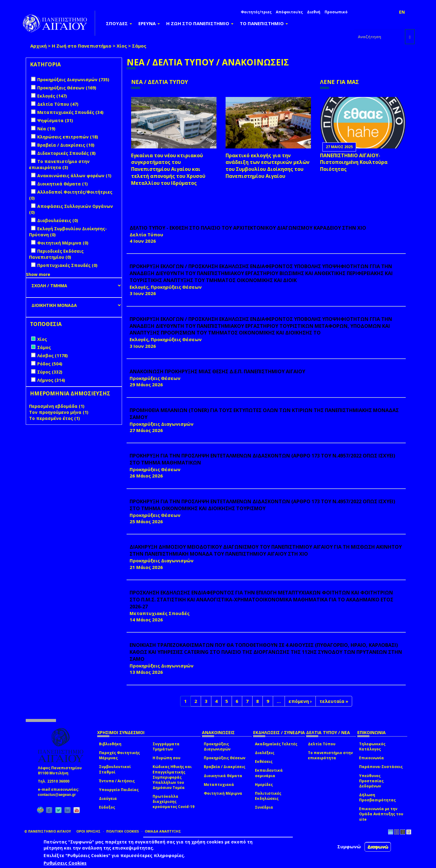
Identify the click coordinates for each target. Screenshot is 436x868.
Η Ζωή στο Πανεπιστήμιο (82, 46)
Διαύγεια (108, 798)
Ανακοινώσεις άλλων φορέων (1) (74, 176)
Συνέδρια (264, 807)
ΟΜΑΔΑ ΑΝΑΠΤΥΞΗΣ (163, 831)
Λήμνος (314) (51, 380)
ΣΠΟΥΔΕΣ (119, 23)
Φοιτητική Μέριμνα (223, 793)
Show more (38, 274)
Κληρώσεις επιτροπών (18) (68, 137)
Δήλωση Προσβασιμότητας (377, 797)
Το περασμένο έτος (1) (54, 418)
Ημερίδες (264, 785)
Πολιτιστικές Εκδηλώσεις (268, 796)
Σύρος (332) (50, 372)
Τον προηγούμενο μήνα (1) (59, 412)
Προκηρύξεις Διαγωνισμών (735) (73, 80)
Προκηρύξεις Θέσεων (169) (67, 88)
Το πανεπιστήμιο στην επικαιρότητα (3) (59, 164)
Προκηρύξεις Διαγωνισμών (217, 747)
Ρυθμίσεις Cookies (65, 863)
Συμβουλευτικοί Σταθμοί (115, 769)
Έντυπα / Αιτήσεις (117, 781)
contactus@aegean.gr (59, 795)
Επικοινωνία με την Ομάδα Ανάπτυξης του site (381, 814)
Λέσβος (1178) (53, 356)
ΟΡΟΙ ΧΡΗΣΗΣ (88, 831)
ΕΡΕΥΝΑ (149, 23)
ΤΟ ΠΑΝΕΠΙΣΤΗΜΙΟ (264, 23)
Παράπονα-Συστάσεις (381, 767)
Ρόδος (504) (50, 364)
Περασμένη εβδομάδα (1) (57, 406)
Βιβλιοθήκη (110, 744)
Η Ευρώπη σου (167, 758)
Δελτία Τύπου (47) (58, 104)
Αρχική (38, 46)
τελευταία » (334, 701)
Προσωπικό (336, 12)
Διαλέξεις (265, 753)
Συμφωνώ (349, 846)
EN (402, 12)
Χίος (122, 46)
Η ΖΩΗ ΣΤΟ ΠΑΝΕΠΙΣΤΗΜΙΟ (200, 23)
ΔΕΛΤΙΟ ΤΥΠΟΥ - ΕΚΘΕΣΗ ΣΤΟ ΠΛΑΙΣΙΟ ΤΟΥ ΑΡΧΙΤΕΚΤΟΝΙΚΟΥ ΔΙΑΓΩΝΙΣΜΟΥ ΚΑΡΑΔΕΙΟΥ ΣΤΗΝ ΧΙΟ (248, 228)
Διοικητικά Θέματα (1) (63, 184)
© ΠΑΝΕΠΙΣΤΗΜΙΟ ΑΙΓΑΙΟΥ (48, 831)
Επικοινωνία (372, 758)
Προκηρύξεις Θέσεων (225, 758)
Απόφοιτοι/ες (289, 12)
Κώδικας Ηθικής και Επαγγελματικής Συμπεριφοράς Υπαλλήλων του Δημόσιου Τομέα (172, 777)
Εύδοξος (107, 807)
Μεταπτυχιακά (219, 785)
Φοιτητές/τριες (256, 12)
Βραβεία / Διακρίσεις (225, 767)
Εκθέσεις (264, 762)
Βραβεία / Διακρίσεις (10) (66, 145)
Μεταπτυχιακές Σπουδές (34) (70, 112)
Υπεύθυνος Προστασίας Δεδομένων (371, 781)
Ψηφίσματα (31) (55, 120)
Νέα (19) (46, 129)
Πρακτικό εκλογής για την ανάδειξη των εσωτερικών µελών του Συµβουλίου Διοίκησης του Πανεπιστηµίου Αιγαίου (268, 166)
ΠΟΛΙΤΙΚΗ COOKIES (123, 831)
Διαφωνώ (378, 847)
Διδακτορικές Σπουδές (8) (66, 153)
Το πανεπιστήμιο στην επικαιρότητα (330, 755)
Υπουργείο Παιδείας (119, 790)
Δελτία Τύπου (322, 744)
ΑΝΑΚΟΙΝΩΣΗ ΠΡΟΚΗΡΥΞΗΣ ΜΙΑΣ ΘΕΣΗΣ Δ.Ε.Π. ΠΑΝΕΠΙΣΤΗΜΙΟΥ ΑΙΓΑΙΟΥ (217, 371)
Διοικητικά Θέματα (223, 776)
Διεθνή (314, 12)
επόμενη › (300, 701)
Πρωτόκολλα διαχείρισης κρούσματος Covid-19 (173, 801)
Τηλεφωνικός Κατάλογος (372, 747)
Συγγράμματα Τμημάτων (166, 747)
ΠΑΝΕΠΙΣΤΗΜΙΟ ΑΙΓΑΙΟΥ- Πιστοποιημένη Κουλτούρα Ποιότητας (354, 162)
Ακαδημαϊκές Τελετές (276, 744)
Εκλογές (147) (52, 96)
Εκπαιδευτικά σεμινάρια (269, 773)
